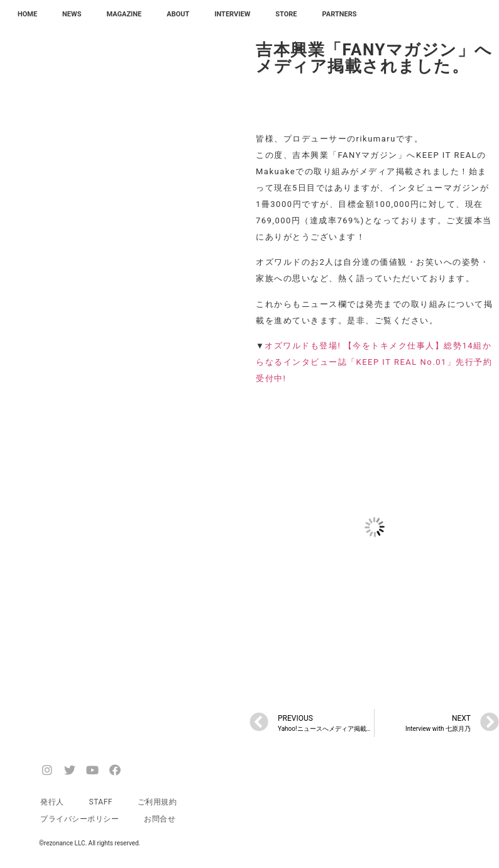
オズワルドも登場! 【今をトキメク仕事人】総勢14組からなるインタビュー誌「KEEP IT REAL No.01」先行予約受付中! (374, 362)
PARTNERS (340, 14)
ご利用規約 (157, 802)
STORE (286, 14)
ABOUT (178, 14)
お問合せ (160, 819)
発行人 (52, 802)
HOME (27, 14)
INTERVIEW (232, 14)
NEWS (72, 14)
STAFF (101, 802)
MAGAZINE (124, 14)
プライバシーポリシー (80, 819)
